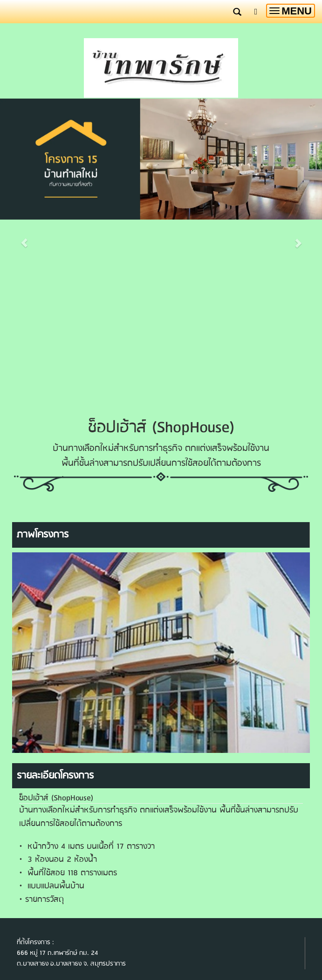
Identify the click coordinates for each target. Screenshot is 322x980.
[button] (24, 253)
